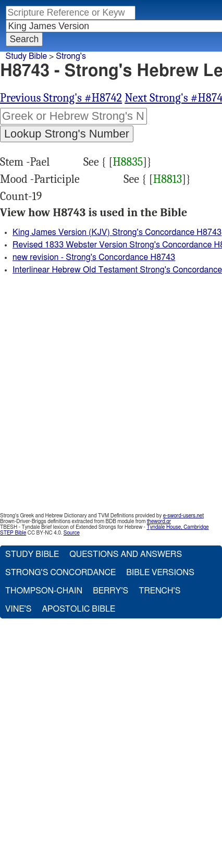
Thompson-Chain (44, 591)
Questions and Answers (126, 554)
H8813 (168, 179)
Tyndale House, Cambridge (177, 527)
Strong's (71, 56)
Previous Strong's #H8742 (61, 98)
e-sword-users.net (183, 516)
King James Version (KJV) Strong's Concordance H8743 (117, 232)
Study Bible (26, 56)
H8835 (128, 162)
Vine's (18, 609)
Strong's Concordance (60, 573)
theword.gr (159, 522)
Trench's (159, 591)
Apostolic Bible (78, 609)
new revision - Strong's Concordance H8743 (94, 257)
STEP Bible (13, 533)
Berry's (110, 591)
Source (72, 533)
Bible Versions (160, 573)
